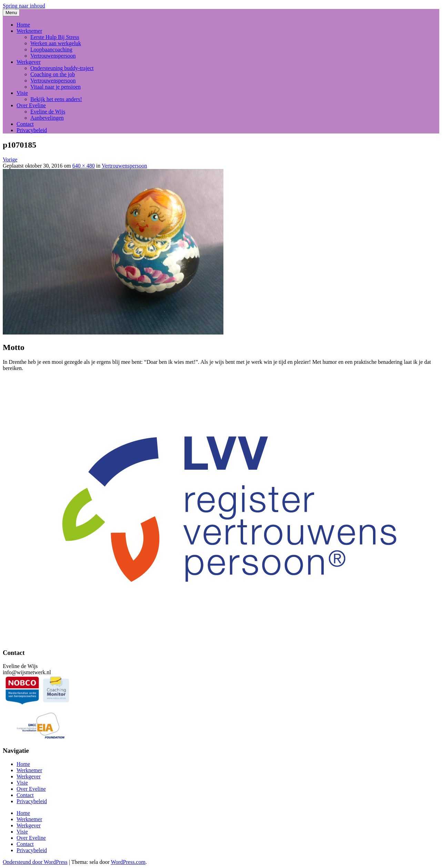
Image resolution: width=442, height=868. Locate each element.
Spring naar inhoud (24, 6)
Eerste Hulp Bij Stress (55, 37)
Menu (11, 13)
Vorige (10, 159)
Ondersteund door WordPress (35, 862)
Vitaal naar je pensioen (56, 87)
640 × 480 (84, 166)
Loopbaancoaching (51, 49)
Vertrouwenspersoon (53, 56)
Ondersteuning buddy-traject (62, 68)
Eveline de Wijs (48, 112)
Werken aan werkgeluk (56, 43)
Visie (22, 93)
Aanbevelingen (47, 118)
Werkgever (29, 62)
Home (23, 25)
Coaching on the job (53, 74)
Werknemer (29, 31)
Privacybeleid (32, 130)
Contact (25, 124)
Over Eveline (31, 105)
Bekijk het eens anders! (56, 99)
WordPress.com (128, 862)
